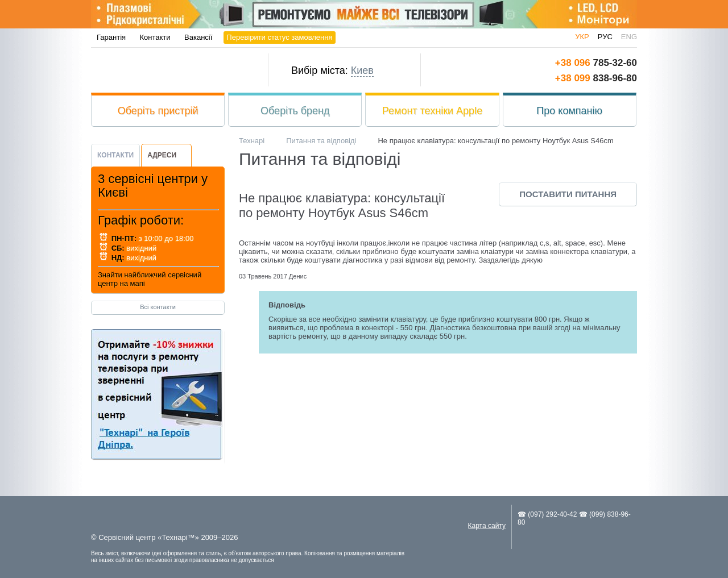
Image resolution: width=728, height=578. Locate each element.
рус (605, 37)
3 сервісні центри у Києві (153, 186)
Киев (362, 70)
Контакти (155, 37)
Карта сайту (487, 526)
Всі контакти (158, 307)
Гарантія (111, 37)
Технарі (169, 70)
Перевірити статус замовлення (279, 37)
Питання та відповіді (321, 141)
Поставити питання (568, 194)
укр (582, 37)
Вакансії (198, 37)
